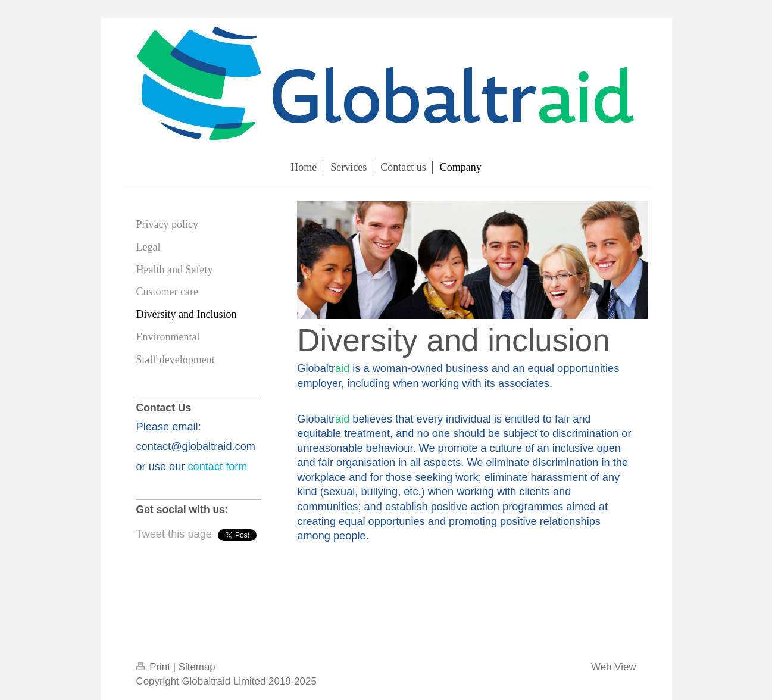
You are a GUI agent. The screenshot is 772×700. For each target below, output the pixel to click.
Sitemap (197, 667)
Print (155, 667)
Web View (613, 667)
